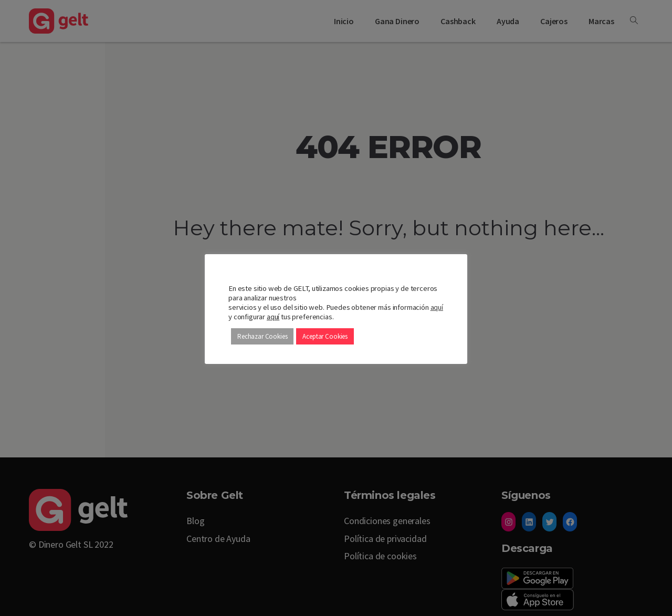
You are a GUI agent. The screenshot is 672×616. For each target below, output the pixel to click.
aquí (437, 307)
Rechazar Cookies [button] (262, 336)
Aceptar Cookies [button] (325, 336)
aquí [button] (273, 317)
